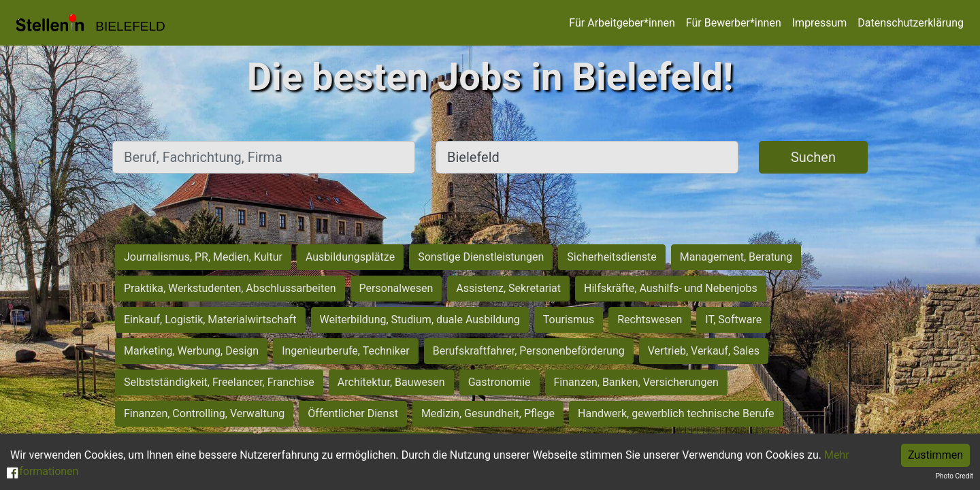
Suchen (813, 157)
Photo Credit (954, 476)
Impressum (820, 23)
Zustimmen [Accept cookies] (935, 455)
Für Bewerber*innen (734, 23)
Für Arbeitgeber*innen (622, 23)
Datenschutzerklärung (911, 23)
